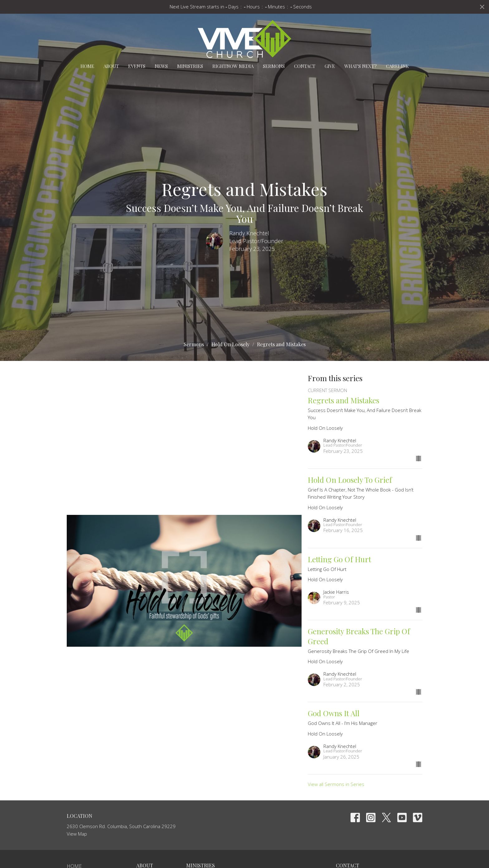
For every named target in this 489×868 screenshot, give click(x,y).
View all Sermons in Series (336, 784)
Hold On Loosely (230, 344)
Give (330, 66)
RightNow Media (233, 66)
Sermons (274, 66)
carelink (397, 66)
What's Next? (361, 66)
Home (87, 66)
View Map (77, 834)
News (161, 66)
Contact (305, 66)
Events (137, 66)
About (111, 66)
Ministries (190, 66)
